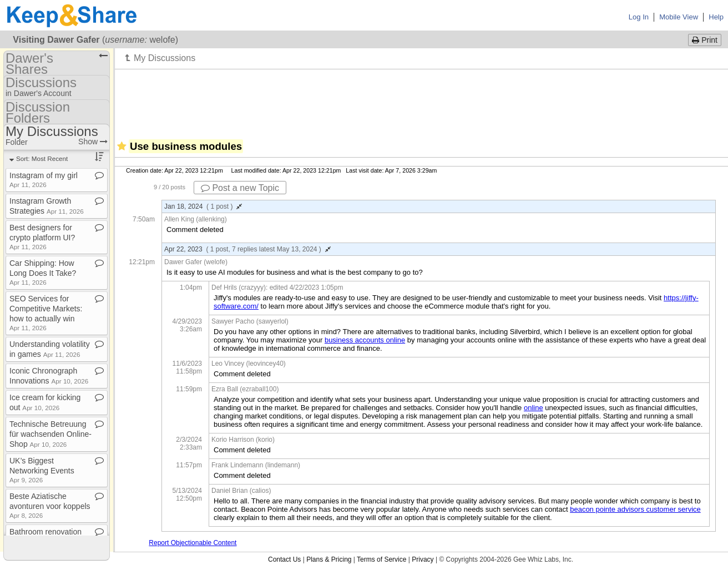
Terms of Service (381, 559)
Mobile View (679, 17)
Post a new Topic (240, 188)
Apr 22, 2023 (247, 249)
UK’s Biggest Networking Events (42, 470)
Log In (639, 17)
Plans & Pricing (329, 559)
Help (716, 17)
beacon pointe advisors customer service (635, 509)
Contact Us (284, 559)
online (534, 408)
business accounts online (365, 340)
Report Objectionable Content (193, 543)
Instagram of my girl (44, 180)
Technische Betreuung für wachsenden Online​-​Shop (50, 434)
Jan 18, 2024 (203, 206)
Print (705, 40)
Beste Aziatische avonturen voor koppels (50, 505)
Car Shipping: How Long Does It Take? (43, 272)
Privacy (423, 559)
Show (93, 142)
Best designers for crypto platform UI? (42, 237)
